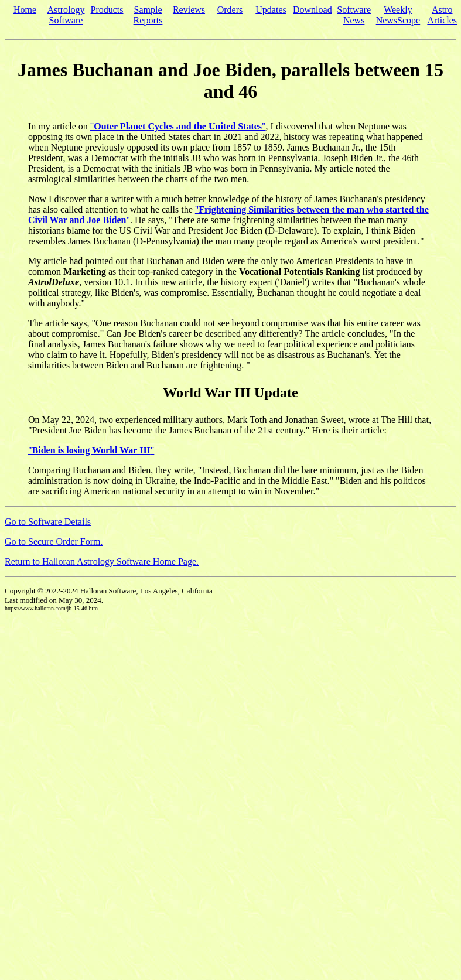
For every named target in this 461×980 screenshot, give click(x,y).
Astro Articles (442, 15)
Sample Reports (148, 15)
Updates (271, 10)
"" (178, 126)
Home (25, 10)
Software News (354, 15)
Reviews (189, 10)
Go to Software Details (48, 522)
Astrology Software (66, 15)
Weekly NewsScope (398, 15)
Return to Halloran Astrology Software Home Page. (102, 561)
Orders (230, 10)
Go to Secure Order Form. (54, 542)
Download (313, 10)
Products (107, 10)
